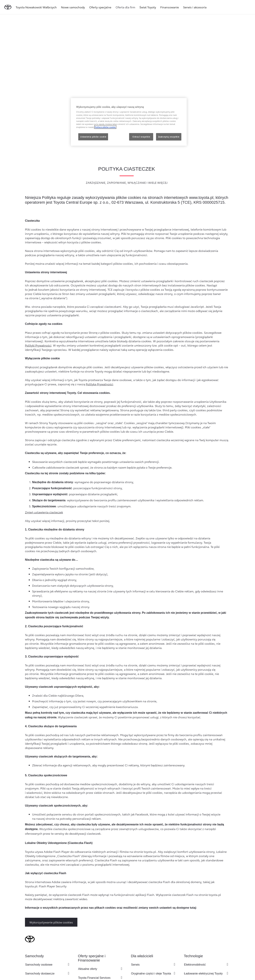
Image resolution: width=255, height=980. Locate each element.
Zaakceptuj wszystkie (169, 137)
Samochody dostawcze (40, 974)
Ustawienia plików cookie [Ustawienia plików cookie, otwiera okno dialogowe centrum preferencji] (93, 137)
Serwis (135, 965)
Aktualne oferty (88, 969)
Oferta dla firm (125, 7)
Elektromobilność (195, 965)
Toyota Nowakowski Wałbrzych (36, 7)
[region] (129, 122)
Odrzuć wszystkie (141, 137)
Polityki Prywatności (38, 345)
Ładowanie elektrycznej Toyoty (203, 974)
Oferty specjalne (100, 7)
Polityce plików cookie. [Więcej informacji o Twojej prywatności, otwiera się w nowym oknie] (105, 127)
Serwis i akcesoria (195, 7)
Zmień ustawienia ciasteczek (44, 512)
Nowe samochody (73, 7)
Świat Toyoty (148, 7)
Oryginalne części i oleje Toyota (151, 974)
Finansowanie (170, 7)
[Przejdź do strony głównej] (8, 7)
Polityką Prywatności (99, 384)
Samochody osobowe (39, 965)
